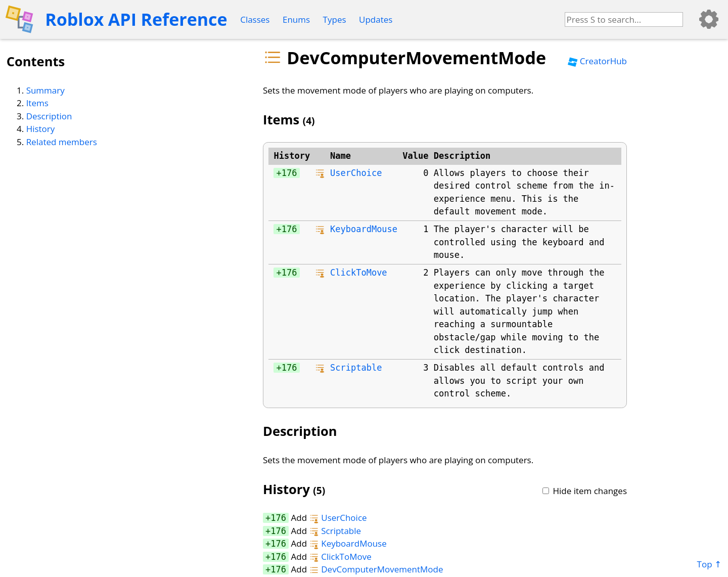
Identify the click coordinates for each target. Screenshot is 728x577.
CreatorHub (597, 61)
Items (37, 103)
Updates (376, 19)
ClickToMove (359, 273)
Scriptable (356, 368)
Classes (255, 19)
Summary (45, 90)
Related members (62, 142)
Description (49, 116)
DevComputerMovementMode (376, 569)
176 (289, 173)
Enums (296, 19)
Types (335, 19)
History (41, 129)
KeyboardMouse (364, 229)
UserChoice (356, 173)
